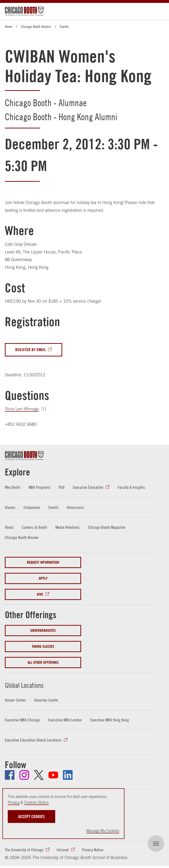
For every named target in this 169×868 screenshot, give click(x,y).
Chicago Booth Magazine (107, 528)
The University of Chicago (24, 851)
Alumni (10, 508)
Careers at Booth (35, 528)
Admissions (76, 508)
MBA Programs (40, 488)
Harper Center (15, 700)
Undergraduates (43, 631)
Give (40, 595)
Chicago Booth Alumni (36, 26)
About (9, 528)
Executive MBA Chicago (23, 720)
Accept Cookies (31, 817)
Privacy (14, 802)
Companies (32, 508)
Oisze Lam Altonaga (23, 409)
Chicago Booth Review (22, 538)
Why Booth (13, 488)
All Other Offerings (43, 663)
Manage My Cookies (103, 831)
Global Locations (36, 684)
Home (9, 26)
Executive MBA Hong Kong (110, 720)
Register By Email (31, 350)
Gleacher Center (46, 700)
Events (64, 26)
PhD (62, 488)
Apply (43, 579)
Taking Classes (43, 647)
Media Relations (68, 528)
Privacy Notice (93, 851)
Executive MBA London (65, 720)
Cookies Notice (36, 802)
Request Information (43, 563)
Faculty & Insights (132, 488)
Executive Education (89, 488)
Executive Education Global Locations (33, 740)
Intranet (63, 851)
